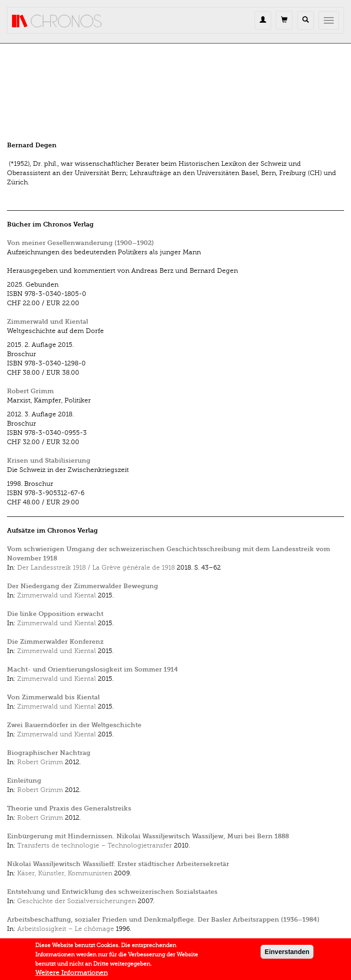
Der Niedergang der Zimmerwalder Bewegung (83, 586)
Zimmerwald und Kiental (48, 322)
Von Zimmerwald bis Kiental (53, 697)
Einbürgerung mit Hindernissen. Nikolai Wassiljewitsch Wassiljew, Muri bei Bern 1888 (148, 836)
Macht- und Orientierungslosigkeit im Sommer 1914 (93, 669)
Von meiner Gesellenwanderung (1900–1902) (80, 243)
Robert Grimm (30, 391)
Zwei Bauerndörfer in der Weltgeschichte (74, 725)
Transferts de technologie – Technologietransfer (95, 845)
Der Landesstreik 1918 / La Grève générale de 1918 (96, 568)
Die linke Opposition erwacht (55, 614)
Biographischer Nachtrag (49, 753)
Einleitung (24, 781)
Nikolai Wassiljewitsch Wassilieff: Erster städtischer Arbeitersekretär (118, 864)
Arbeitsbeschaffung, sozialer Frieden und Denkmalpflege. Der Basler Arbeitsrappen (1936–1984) (163, 920)
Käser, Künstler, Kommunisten (65, 873)
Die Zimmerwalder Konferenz (55, 642)
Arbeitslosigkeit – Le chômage (66, 929)
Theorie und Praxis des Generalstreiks (69, 808)
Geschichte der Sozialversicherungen (77, 901)
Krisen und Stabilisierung (49, 461)
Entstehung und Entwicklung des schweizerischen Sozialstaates (112, 892)
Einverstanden (287, 954)
